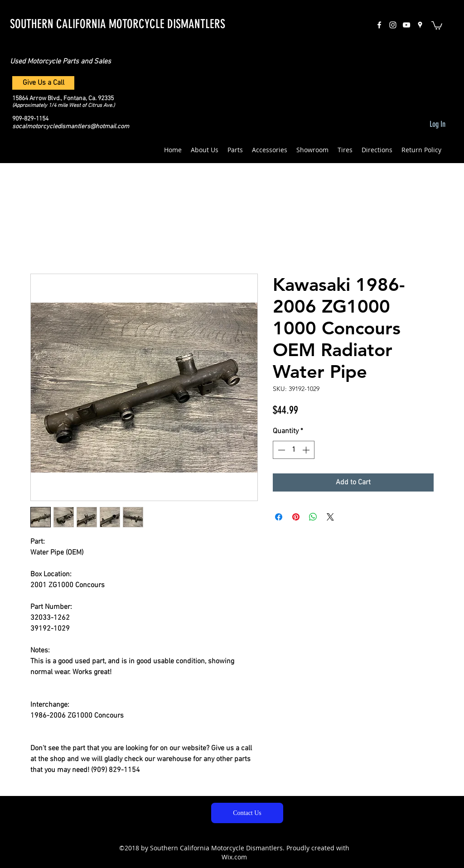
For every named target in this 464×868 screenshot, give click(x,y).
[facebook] (379, 25)
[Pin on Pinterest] (296, 517)
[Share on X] (330, 517)
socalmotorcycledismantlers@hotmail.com (71, 127)
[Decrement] (280, 450)
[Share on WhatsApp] (313, 517)
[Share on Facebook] (279, 517)
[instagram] (393, 25)
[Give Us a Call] (43, 83)
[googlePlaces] (420, 25)
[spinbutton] (294, 450)
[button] (437, 25)
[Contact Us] (247, 813)
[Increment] (307, 450)
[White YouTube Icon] (406, 25)
